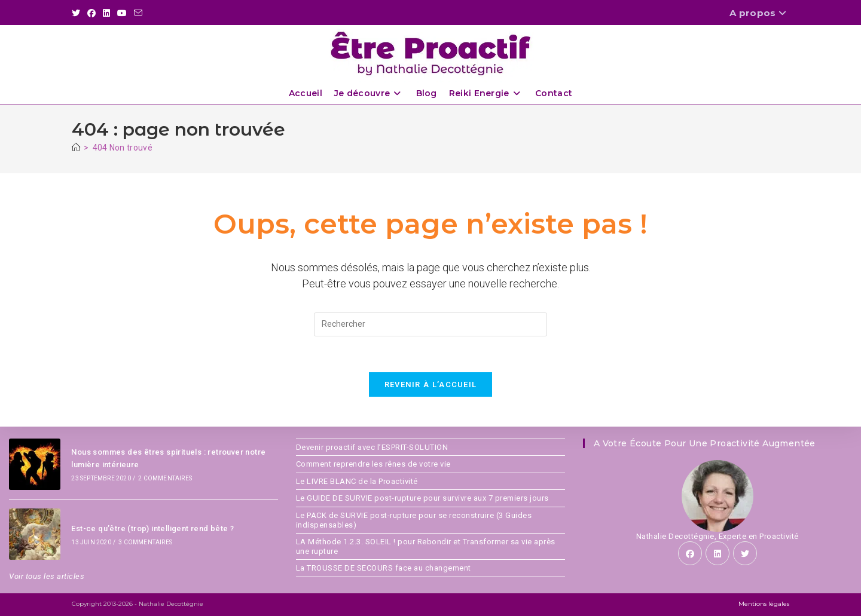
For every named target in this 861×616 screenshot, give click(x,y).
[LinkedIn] (717, 553)
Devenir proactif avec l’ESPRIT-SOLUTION (372, 447)
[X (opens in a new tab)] (78, 13)
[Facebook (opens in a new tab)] (91, 13)
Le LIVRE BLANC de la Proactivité (357, 481)
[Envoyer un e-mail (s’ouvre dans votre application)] (138, 13)
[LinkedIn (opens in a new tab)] (106, 13)
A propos (759, 13)
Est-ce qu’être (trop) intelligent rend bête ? (152, 528)
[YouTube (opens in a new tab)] (122, 13)
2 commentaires (165, 478)
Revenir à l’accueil (431, 384)
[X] (745, 553)
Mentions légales (764, 604)
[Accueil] (76, 148)
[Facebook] (690, 553)
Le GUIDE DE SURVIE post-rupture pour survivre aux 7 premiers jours (422, 498)
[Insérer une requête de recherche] (430, 324)
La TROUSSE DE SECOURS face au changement (384, 568)
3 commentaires (145, 542)
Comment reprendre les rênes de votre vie (373, 464)
